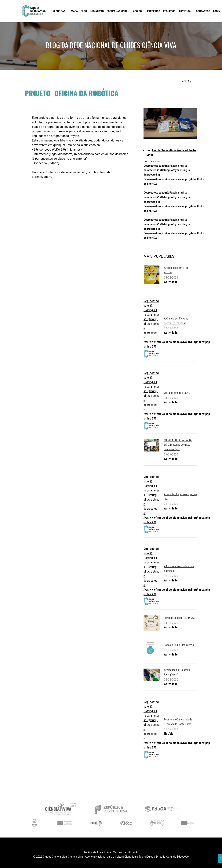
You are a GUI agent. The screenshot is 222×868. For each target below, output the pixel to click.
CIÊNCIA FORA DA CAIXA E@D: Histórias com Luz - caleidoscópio (178, 445)
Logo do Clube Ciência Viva (179, 645)
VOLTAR (187, 81)
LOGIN (217, 11)
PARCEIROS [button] (154, 11)
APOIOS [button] (138, 11)
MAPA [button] (74, 11)
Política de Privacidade (97, 853)
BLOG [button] (84, 11)
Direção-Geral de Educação (172, 857)
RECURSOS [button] (169, 11)
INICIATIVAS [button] (97, 11)
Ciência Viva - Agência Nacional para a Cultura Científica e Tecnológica (111, 857)
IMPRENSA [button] (185, 11)
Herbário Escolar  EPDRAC (179, 618)
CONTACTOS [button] (203, 11)
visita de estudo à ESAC (177, 393)
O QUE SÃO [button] (60, 11)
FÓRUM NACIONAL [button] (117, 11)
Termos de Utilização (126, 853)
